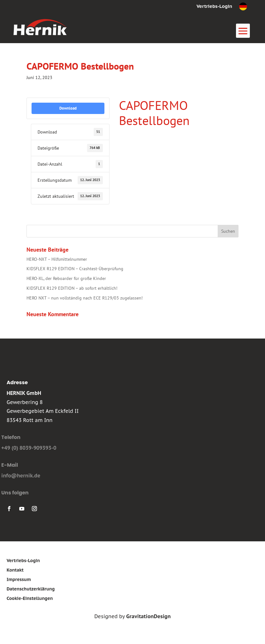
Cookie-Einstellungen (30, 599)
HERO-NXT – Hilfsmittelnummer (57, 259)
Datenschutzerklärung (31, 589)
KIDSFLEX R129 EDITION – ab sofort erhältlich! (72, 288)
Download (68, 108)
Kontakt (15, 570)
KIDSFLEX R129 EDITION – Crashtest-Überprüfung (75, 269)
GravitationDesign (148, 616)
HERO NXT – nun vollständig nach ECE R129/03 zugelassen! (85, 298)
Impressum (19, 580)
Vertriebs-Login (214, 7)
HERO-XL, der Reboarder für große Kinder (66, 278)
